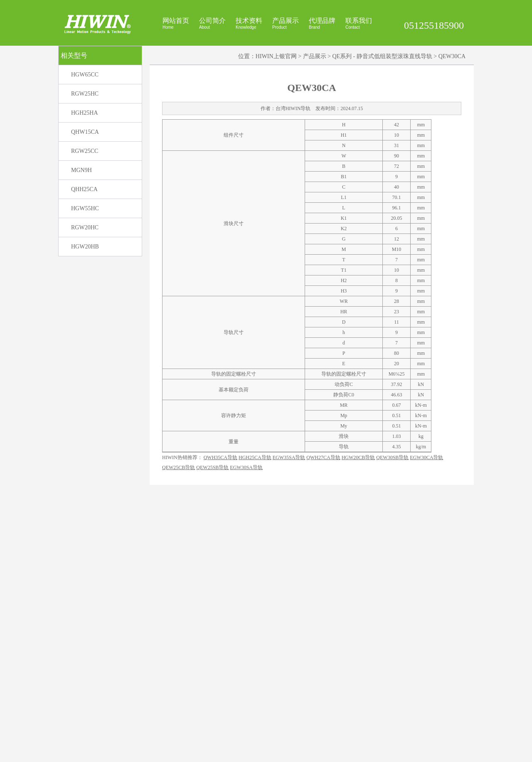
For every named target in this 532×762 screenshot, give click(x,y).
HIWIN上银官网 (276, 153)
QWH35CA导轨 (220, 711)
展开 (524, 88)
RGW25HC (85, 190)
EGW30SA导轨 (246, 721)
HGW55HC (85, 305)
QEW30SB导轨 (392, 711)
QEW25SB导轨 (212, 721)
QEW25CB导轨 (179, 721)
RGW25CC (85, 248)
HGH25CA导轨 (255, 711)
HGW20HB (85, 343)
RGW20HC (85, 324)
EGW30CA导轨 (426, 711)
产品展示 (315, 153)
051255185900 (434, 25)
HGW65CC (85, 171)
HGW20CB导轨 (358, 711)
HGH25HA (85, 210)
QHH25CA (84, 286)
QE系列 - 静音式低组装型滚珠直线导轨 (382, 153)
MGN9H (81, 267)
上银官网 (332, 752)
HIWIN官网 (309, 752)
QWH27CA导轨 (323, 711)
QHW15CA (85, 229)
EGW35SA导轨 (289, 711)
